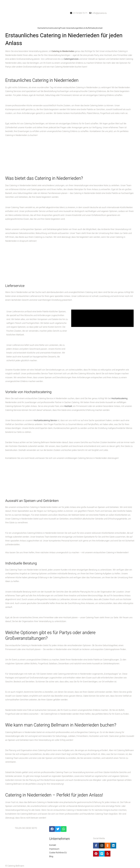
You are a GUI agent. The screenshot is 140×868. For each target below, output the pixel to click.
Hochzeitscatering (53, 28)
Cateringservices (71, 59)
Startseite (41, 28)
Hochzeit (68, 406)
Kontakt (99, 28)
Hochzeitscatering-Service (45, 420)
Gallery (94, 28)
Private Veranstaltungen (70, 28)
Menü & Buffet (85, 28)
